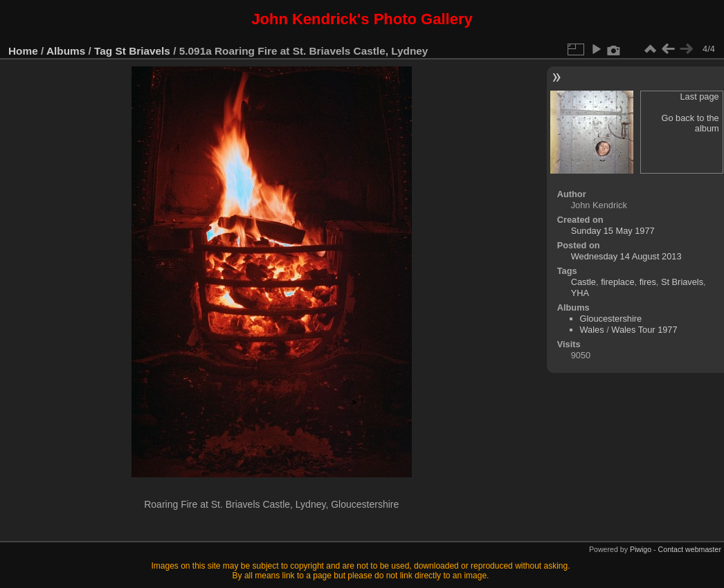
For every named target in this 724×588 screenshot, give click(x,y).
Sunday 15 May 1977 (613, 231)
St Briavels (143, 51)
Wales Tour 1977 (644, 330)
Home (23, 51)
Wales (592, 330)
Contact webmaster (690, 549)
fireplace (617, 282)
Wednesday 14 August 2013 (626, 256)
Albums (66, 51)
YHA (580, 293)
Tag (103, 51)
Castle (583, 282)
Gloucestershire (611, 319)
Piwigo (641, 549)
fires (648, 282)
